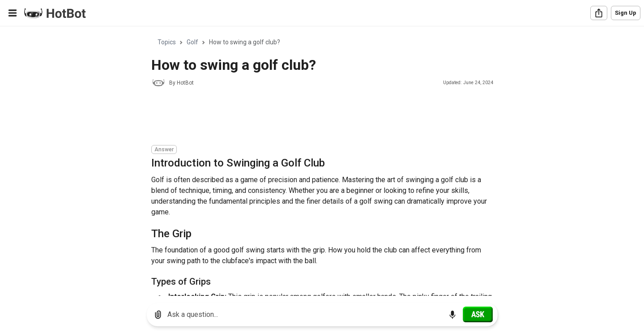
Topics (167, 42)
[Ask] (478, 314)
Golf (192, 42)
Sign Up (626, 13)
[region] (322, 161)
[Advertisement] (314, 117)
